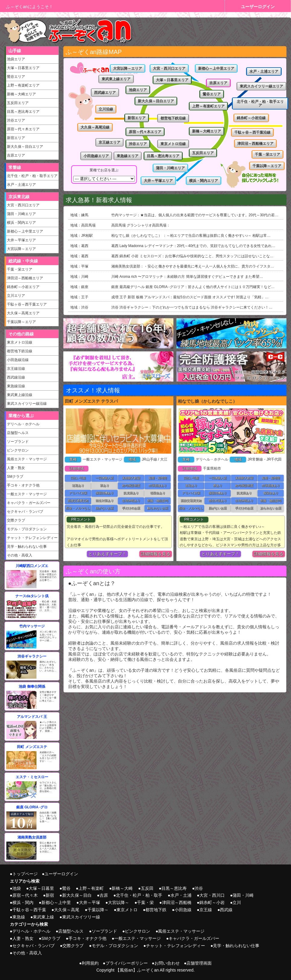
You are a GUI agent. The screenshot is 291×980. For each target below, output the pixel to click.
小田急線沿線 (18, 360)
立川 (237, 902)
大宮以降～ (119, 902)
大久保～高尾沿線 (95, 127)
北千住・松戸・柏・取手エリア (32, 176)
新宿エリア (16, 138)
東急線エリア (128, 156)
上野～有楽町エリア (23, 85)
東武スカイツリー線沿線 (27, 404)
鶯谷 (66, 888)
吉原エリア (16, 155)
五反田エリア (18, 103)
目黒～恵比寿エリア (23, 112)
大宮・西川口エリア (23, 205)
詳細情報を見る (156, 554)
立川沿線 (106, 109)
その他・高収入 (20, 555)
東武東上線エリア (116, 79)
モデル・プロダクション (27, 529)
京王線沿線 (16, 369)
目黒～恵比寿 (174, 888)
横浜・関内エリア (21, 223)
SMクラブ (15, 477)
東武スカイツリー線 (81, 917)
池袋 (17, 888)
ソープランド (18, 442)
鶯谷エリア (16, 77)
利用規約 (90, 963)
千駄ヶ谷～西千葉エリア (27, 304)
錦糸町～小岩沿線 (251, 118)
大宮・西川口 (212, 895)
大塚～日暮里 (41, 888)
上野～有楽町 (91, 888)
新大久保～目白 (77, 895)
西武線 (226, 910)
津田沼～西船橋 (177, 902)
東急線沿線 (16, 386)
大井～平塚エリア (21, 240)
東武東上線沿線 (20, 395)
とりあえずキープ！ (107, 554)
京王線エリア (109, 142)
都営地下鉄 (156, 910)
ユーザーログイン (258, 7)
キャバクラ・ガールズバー (29, 503)
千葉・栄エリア (20, 269)
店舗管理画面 (199, 963)
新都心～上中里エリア (25, 231)
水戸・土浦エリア (21, 185)
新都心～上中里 (56, 902)
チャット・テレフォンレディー (32, 538)
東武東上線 (43, 917)
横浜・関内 (23, 902)
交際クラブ (16, 520)
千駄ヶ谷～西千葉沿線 (252, 132)
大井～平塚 (90, 902)
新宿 (50, 895)
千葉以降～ (98, 910)
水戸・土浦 (181, 895)
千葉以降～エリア (21, 322)
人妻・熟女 (16, 468)
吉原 (104, 895)
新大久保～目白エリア (25, 147)
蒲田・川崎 (243, 895)
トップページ (25, 874)
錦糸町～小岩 (212, 902)
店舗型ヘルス (18, 433)
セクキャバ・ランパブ (25, 512)
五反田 (147, 888)
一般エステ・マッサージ (27, 494)
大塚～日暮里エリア (23, 68)
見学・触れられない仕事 (27, 547)
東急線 (19, 917)
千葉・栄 (145, 902)
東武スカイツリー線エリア (261, 86)
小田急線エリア (96, 156)
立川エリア (16, 296)
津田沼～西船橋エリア (25, 278)
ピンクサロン (18, 450)
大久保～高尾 (67, 910)
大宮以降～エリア (21, 249)
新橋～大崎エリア (21, 94)
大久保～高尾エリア (23, 313)
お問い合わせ (167, 963)
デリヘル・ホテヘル (23, 424)
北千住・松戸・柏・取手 (139, 895)
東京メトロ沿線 (20, 342)
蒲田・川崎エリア (21, 214)
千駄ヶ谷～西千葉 (29, 910)
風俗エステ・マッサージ (27, 459)
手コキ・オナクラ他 (23, 485)
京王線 (206, 910)
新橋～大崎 (122, 888)
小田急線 (183, 910)
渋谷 (199, 888)
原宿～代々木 (25, 895)
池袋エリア (16, 59)
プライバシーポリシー (127, 963)
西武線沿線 (16, 377)
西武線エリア (105, 93)
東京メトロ (127, 910)
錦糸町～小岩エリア (23, 287)
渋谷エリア (16, 120)
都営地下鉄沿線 (20, 351)
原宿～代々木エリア (23, 129)
